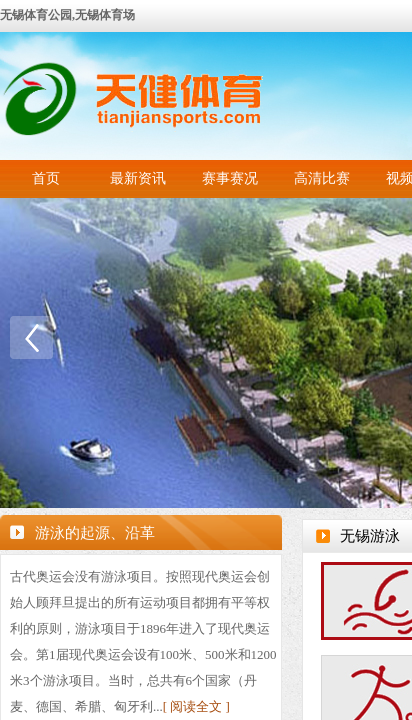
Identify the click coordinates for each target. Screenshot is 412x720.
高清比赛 (322, 178)
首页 (46, 178)
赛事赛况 (230, 178)
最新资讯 (138, 178)
